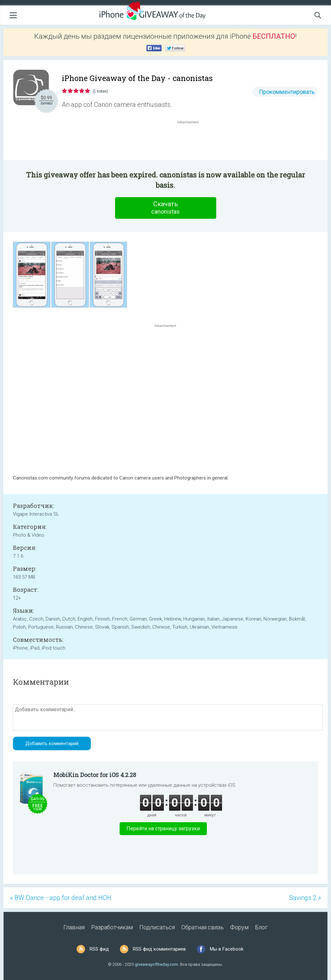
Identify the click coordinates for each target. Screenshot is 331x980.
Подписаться (157, 927)
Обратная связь (203, 927)
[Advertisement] (191, 141)
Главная (74, 927)
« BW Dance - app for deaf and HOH (61, 898)
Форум (239, 927)
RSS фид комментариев (159, 949)
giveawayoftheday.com (156, 964)
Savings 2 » (305, 898)
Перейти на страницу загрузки (163, 828)
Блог (261, 927)
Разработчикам (112, 927)
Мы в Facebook (227, 949)
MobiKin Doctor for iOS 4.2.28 (95, 775)
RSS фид (99, 949)
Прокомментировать (287, 92)
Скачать (165, 208)
